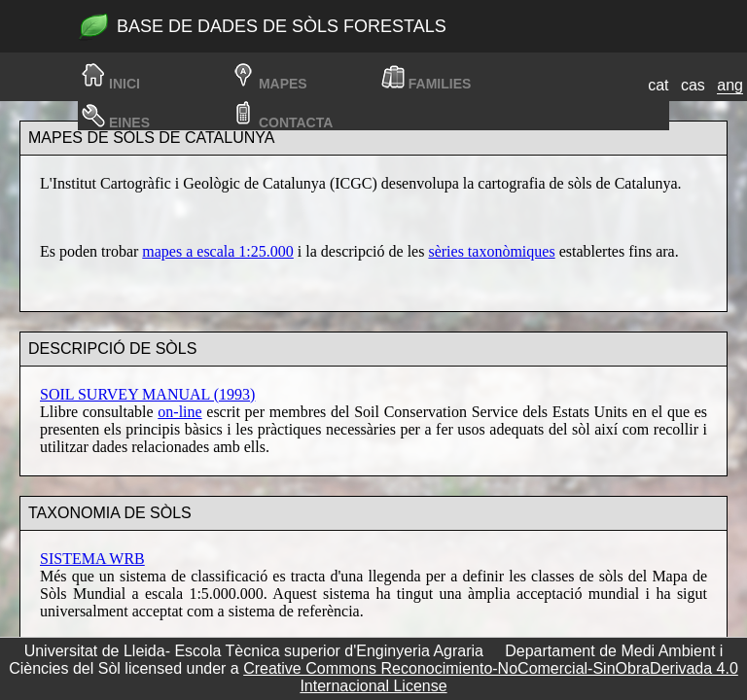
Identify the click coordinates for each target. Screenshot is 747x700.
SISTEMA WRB (92, 559)
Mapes (283, 84)
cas (693, 85)
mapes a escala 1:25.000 (218, 251)
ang (730, 85)
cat (658, 85)
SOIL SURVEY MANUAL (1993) (147, 394)
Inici (124, 84)
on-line (179, 412)
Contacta (296, 122)
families (440, 84)
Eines (129, 122)
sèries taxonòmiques (491, 251)
